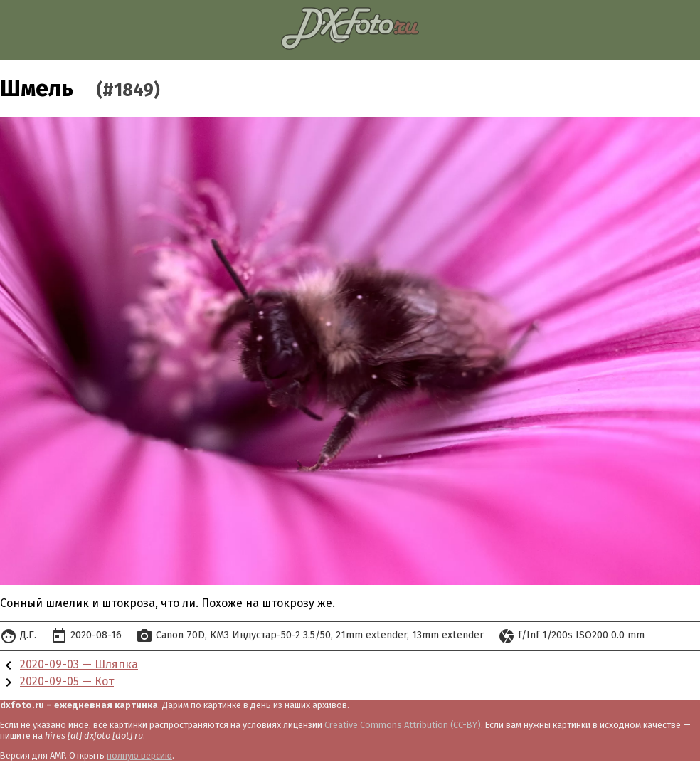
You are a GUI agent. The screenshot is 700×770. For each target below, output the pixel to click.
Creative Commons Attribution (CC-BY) (403, 725)
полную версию (139, 755)
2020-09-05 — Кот (67, 681)
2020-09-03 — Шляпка (79, 664)
